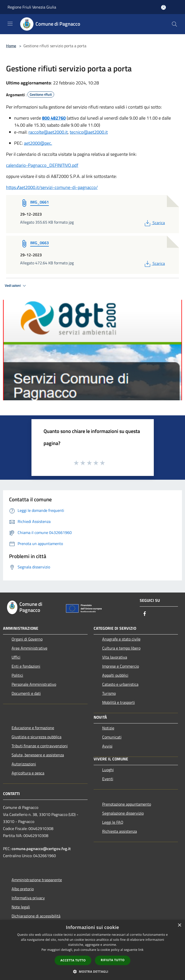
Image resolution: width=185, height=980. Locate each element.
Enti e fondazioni (26, 666)
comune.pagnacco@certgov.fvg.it (41, 849)
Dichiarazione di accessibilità (36, 916)
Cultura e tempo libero (121, 648)
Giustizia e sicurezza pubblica (36, 737)
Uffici (16, 657)
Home (11, 46)
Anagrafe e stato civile (121, 639)
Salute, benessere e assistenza (38, 755)
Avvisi (107, 746)
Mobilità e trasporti (119, 702)
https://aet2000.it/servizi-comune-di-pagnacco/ (52, 187)
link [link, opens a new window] (141, 950)
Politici (17, 675)
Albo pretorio (23, 889)
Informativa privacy (28, 898)
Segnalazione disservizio (123, 813)
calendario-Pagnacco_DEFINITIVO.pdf (42, 165)
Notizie (108, 728)
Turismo (109, 693)
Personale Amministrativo (34, 684)
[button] (93, 971)
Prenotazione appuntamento (127, 804)
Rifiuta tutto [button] (113, 960)
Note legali (21, 907)
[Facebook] (145, 614)
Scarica (154, 223)
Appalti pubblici (115, 675)
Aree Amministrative (29, 648)
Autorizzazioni (24, 764)
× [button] (179, 925)
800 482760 (54, 118)
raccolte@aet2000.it (48, 132)
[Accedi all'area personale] (163, 7)
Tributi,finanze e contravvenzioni (40, 746)
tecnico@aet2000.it (89, 132)
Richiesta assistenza (120, 831)
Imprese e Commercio (121, 666)
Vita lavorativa (115, 657)
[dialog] (92, 950)
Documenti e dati (26, 693)
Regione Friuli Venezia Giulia (32, 7)
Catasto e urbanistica (120, 684)
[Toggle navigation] (10, 24)
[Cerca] (174, 24)
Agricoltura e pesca (28, 773)
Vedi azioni (16, 286)
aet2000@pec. (38, 143)
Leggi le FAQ (113, 822)
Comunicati (112, 737)
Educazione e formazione (33, 728)
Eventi (108, 779)
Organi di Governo (27, 639)
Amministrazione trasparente (37, 880)
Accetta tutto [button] (73, 960)
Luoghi (108, 770)
